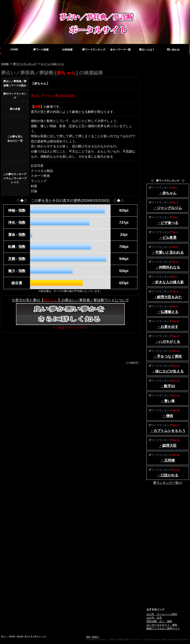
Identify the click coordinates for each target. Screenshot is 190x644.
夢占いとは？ (147, 50)
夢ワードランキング (94, 50)
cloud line (185, 640)
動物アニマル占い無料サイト (163, 628)
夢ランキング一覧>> (168, 483)
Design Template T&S (170, 640)
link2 (95, 637)
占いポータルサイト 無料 (162, 625)
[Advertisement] (73, 345)
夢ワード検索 (41, 50)
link (88, 637)
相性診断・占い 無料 (159, 621)
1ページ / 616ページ (52, 64)
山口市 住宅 (154, 618)
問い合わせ (173, 50)
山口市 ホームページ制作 (162, 614)
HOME (14, 49)
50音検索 (67, 50)
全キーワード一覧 (120, 50)
